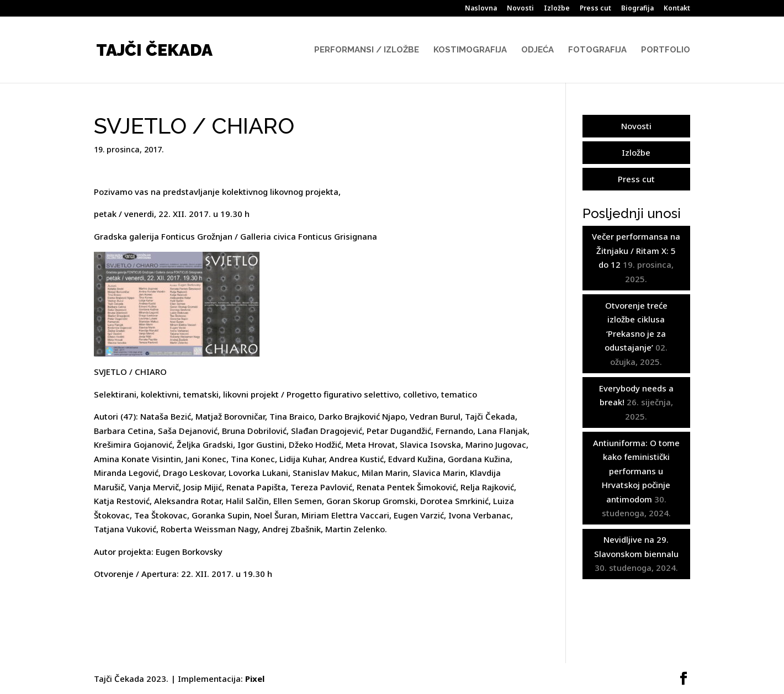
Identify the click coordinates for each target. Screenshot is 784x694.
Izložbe (557, 9)
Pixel (255, 679)
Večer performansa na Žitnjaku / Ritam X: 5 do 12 (636, 250)
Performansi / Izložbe (367, 50)
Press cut (595, 9)
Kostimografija (470, 50)
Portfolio (666, 50)
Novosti (520, 9)
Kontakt (677, 9)
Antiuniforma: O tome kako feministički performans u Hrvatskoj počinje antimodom (636, 471)
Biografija (637, 9)
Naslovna (481, 9)
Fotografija (597, 50)
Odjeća (537, 50)
